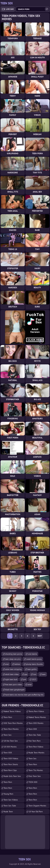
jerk (25, 679)
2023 (34, 679)
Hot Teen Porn (35, 741)
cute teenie (32, 654)
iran (35, 674)
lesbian (17, 664)
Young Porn (8, 794)
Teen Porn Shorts (11, 764)
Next (40, 636)
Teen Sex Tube (10, 806)
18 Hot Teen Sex (11, 741)
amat (30, 684)
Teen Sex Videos (11, 800)
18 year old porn (36, 812)
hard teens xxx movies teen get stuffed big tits (24, 695)
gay (26, 674)
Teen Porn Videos (36, 747)
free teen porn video (14, 684)
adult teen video (12, 674)
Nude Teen (8, 812)
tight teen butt (11, 679)
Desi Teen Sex (35, 776)
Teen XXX (8, 753)
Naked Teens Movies (37, 717)
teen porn (8, 717)
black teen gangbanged (15, 690)
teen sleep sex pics (13, 659)
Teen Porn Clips (10, 770)
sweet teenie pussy (34, 659)
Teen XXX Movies (36, 723)
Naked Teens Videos (12, 711)
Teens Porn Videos (36, 711)
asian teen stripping (13, 669)
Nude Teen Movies (36, 753)
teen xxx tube (35, 735)
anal (7, 664)
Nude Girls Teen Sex (12, 776)
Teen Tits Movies (36, 770)
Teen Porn (8, 782)
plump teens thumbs (34, 664)
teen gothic (32, 669)
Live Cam (10, 9)
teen (44, 674)
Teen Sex (8, 735)
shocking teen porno (14, 654)
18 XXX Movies (10, 747)
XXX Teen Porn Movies (13, 723)
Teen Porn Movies (11, 729)
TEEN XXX (33, 782)
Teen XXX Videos (11, 758)
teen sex (33, 758)
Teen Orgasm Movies (37, 806)
